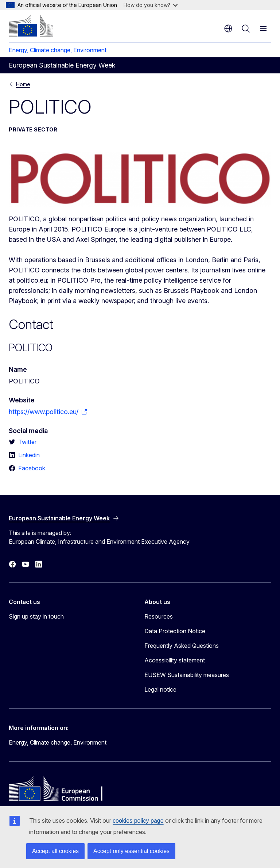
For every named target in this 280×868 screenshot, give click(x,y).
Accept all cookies (55, 851)
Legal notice (160, 689)
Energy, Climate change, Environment (58, 50)
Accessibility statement (175, 660)
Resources (159, 616)
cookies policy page (138, 821)
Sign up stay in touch (36, 616)
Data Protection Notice (175, 631)
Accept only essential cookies (131, 851)
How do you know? (151, 5)
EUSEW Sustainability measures (187, 675)
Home (23, 84)
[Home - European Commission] (31, 26)
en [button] (228, 28)
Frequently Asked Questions (182, 646)
